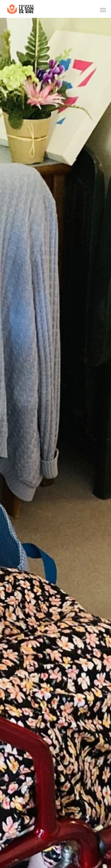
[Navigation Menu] (103, 10)
